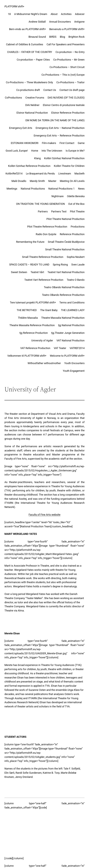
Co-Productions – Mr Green (69, 60)
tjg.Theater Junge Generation (68, 333)
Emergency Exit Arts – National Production (60, 128)
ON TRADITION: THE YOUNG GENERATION (40, 204)
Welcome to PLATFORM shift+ (67, 356)
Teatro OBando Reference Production (63, 295)
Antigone (79, 22)
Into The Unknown (52, 151)
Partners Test (59, 211)
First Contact (67, 143)
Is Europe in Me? (75, 151)
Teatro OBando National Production (64, 287)
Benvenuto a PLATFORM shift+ (67, 29)
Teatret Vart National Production (66, 272)
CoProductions (13, 98)
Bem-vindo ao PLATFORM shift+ (27, 29)
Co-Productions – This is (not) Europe (63, 75)
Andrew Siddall (37, 22)
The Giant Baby (49, 310)
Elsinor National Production (32, 113)
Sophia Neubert (76, 257)
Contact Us (50, 90)
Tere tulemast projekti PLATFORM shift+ (33, 302)
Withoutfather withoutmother (44, 363)
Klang (37, 158)
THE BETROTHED (27, 310)
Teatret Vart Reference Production (44, 280)
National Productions (33, 189)
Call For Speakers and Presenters (66, 44)
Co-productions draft (28, 90)
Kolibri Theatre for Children (69, 166)
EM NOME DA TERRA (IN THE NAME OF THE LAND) (55, 120)
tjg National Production (71, 325)
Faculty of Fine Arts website (44, 515)
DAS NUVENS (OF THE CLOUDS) (66, 98)
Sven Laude (78, 265)
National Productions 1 (62, 189)
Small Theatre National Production (65, 249)
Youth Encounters (74, 363)
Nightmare (58, 196)
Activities (66, 14)
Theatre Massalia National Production (63, 318)
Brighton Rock (77, 37)
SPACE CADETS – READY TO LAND (29, 265)
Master (52, 181)
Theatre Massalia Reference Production (32, 325)
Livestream (65, 173)
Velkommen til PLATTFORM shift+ (27, 356)
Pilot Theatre (77, 211)
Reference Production (72, 234)
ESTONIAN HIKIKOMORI (25, 143)
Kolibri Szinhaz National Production (64, 158)
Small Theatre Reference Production (43, 257)
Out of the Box (76, 204)
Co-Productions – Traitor (70, 82)
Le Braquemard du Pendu (40, 173)
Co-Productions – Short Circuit (67, 67)
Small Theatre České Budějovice (66, 242)
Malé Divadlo (19, 181)
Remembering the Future (30, 242)
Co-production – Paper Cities (33, 60)
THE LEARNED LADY (73, 310)
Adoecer (80, 14)
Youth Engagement (74, 371)
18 (9, 14)
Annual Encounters (60, 22)
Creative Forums (35, 98)
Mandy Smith (37, 181)
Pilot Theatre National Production (66, 219)
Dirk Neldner (32, 105)
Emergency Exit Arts (21, 128)
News (81, 189)
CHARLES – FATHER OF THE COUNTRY (30, 52)
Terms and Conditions (72, 302)
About (54, 14)
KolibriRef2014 (14, 173)
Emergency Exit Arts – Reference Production (59, 136)
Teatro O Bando (76, 280)
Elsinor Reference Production (68, 113)
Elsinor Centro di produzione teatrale (64, 105)
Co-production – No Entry (70, 52)
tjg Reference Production (34, 333)
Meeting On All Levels (72, 181)
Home (35, 151)
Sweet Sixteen (19, 272)
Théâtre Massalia (28, 318)
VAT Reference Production (35, 348)
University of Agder (42, 340)
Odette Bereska (76, 196)
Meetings (12, 189)
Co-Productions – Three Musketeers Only (29, 82)
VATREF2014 (77, 348)
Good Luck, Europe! (17, 151)
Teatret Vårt (37, 272)
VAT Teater (60, 348)
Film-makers (49, 143)
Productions (78, 227)
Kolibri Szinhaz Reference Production (29, 166)
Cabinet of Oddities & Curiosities (25, 44)
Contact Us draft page (72, 90)
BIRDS (53, 37)
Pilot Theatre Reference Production (47, 227)
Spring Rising (60, 265)
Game (81, 143)
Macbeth (80, 173)
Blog (62, 37)
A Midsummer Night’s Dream (31, 14)
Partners (43, 211)
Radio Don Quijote (46, 234)
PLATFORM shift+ (14, 6)
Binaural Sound (37, 37)
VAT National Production (70, 340)
